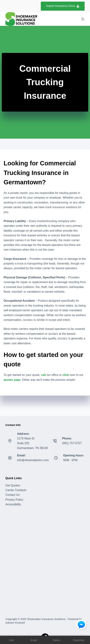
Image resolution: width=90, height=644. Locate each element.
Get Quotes (13, 485)
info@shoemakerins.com (33, 460)
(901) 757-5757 (72, 443)
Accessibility (13, 504)
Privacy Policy (14, 500)
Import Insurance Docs (63, 6)
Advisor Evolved (15, 623)
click (66, 375)
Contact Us (12, 495)
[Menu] (83, 19)
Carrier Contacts (16, 490)
